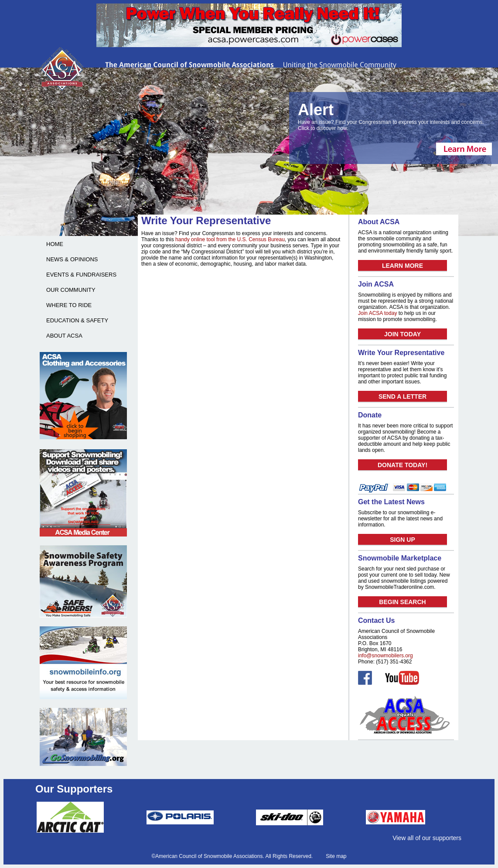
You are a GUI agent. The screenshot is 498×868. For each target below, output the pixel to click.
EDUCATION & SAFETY (77, 320)
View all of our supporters (427, 838)
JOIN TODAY (402, 334)
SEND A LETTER (402, 396)
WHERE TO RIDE (69, 305)
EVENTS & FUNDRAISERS (81, 275)
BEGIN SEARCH (402, 602)
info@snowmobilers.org (385, 656)
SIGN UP (402, 540)
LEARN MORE (402, 266)
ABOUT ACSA (64, 336)
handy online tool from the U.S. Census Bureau (230, 239)
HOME (55, 244)
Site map (336, 856)
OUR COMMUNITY (71, 290)
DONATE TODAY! (402, 465)
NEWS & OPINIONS (72, 259)
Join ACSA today (377, 313)
